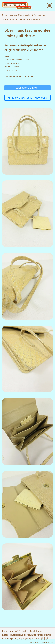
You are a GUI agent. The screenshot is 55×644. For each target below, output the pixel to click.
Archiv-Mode (11, 19)
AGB (18, 631)
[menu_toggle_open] (49, 5)
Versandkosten (44, 635)
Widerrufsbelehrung (32, 631)
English (26, 638)
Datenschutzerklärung (13, 635)
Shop (5, 15)
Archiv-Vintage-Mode (30, 19)
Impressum (8, 631)
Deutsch (6, 638)
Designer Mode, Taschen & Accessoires (27, 15)
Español (35, 638)
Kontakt (31, 635)
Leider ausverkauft (27, 88)
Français (17, 638)
